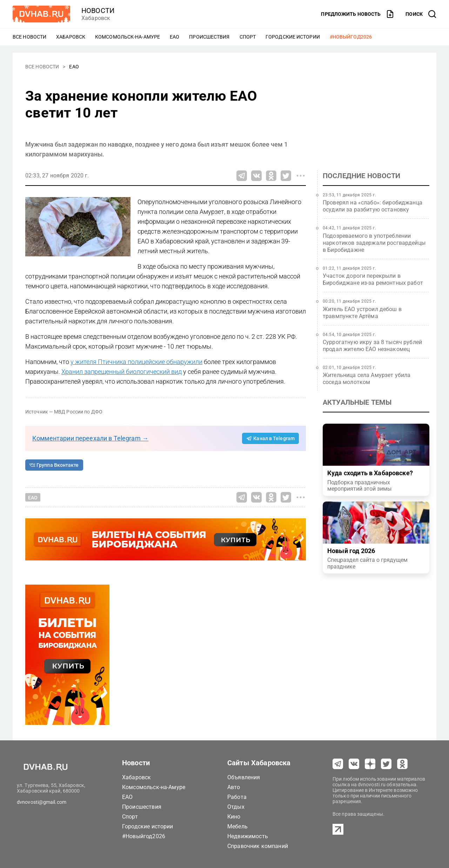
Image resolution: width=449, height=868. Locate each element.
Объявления (244, 777)
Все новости (29, 37)
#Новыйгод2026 (351, 37)
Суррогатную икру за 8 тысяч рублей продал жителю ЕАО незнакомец (372, 346)
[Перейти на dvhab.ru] (41, 14)
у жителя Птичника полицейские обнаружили (136, 362)
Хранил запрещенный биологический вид (122, 372)
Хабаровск (71, 37)
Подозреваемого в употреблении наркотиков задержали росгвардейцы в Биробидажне (374, 243)
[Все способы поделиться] (301, 176)
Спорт (248, 37)
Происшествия (209, 37)
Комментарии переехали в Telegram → (90, 438)
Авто (234, 787)
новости (98, 11)
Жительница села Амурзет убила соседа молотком (367, 379)
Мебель (237, 826)
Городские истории (293, 37)
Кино (234, 817)
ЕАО (175, 37)
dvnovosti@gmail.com (42, 802)
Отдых (236, 807)
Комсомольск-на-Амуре (128, 37)
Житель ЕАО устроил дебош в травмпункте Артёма (362, 313)
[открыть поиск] (421, 14)
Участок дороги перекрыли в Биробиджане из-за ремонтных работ (373, 279)
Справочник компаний (258, 846)
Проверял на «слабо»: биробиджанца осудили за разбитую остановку (373, 206)
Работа (237, 797)
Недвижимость (248, 836)
